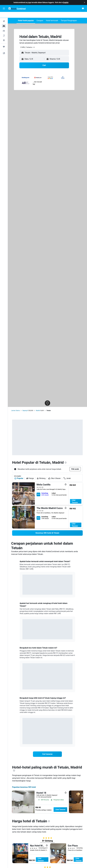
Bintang (41, 472)
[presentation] (66, 457)
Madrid (38, 405)
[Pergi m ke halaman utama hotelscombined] (17, 8)
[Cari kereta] (4, 25)
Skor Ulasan (54, 472)
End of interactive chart (22, 585)
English (66, 2)
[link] (47, 527)
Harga (30, 472)
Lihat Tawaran (75, 495)
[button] (85, 2)
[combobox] (27, 41)
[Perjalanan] (4, 41)
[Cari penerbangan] (4, 15)
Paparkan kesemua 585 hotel (24, 781)
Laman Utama (15, 405)
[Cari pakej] (4, 30)
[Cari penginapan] (4, 20)
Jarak (67, 472)
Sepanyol (25, 405)
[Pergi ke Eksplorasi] (4, 34)
